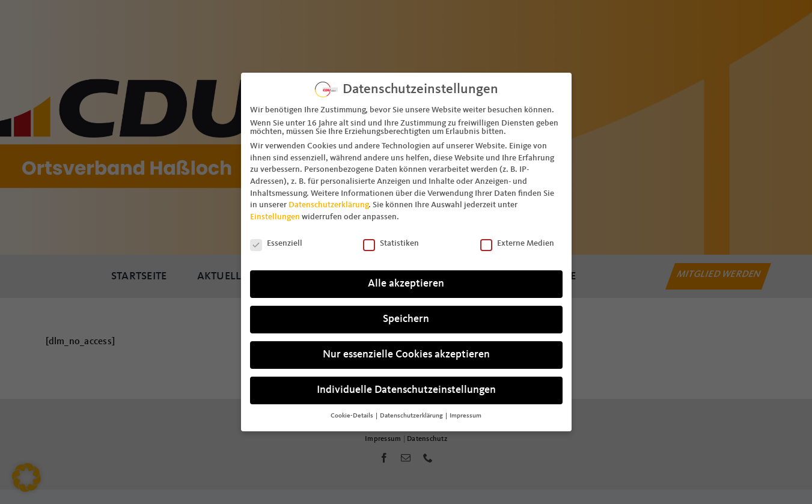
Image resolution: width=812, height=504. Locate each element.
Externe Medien (517, 240)
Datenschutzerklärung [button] (412, 413)
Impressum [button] (466, 413)
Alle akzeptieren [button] (406, 281)
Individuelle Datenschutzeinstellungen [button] (406, 388)
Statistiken (391, 240)
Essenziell (276, 240)
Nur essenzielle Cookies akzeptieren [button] (406, 352)
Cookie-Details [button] (353, 413)
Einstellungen (275, 214)
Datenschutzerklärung (328, 202)
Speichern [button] (406, 317)
